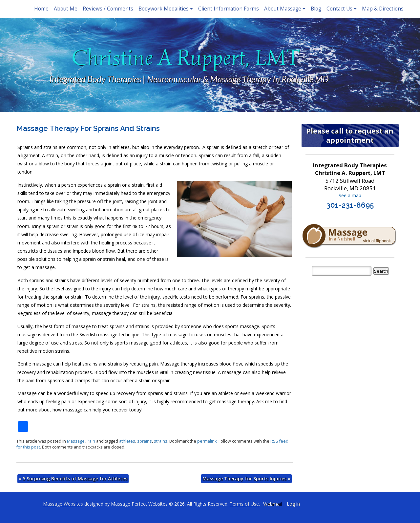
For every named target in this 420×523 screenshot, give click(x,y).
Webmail (272, 504)
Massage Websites (63, 504)
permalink (207, 441)
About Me (66, 9)
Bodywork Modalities (166, 9)
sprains (145, 441)
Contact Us (342, 9)
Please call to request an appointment (350, 136)
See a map (350, 195)
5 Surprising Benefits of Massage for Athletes (73, 479)
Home (41, 9)
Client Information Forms (229, 9)
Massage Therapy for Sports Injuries (246, 479)
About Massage (285, 9)
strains (161, 441)
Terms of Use (244, 504)
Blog (316, 9)
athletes (127, 441)
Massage (76, 441)
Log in (293, 504)
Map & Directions (383, 9)
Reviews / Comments (108, 9)
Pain (91, 441)
